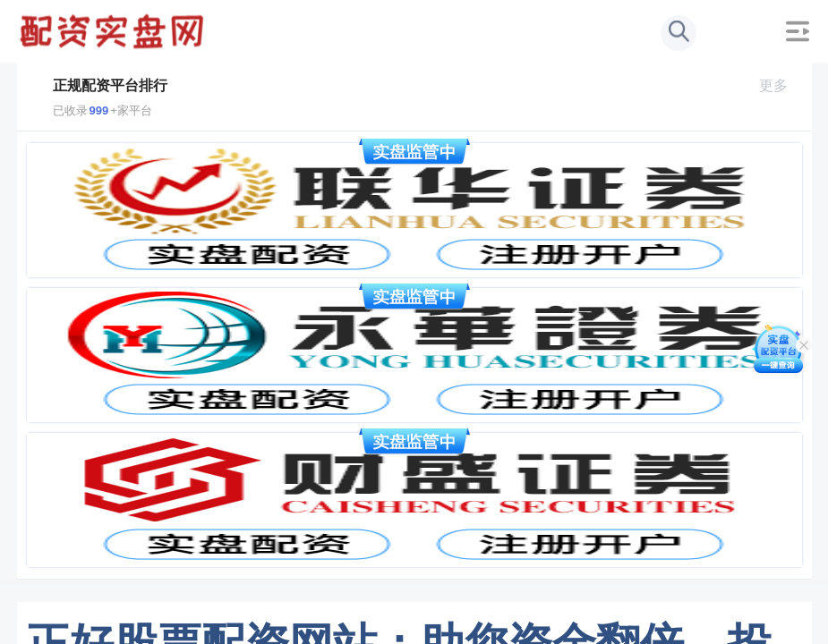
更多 (781, 85)
